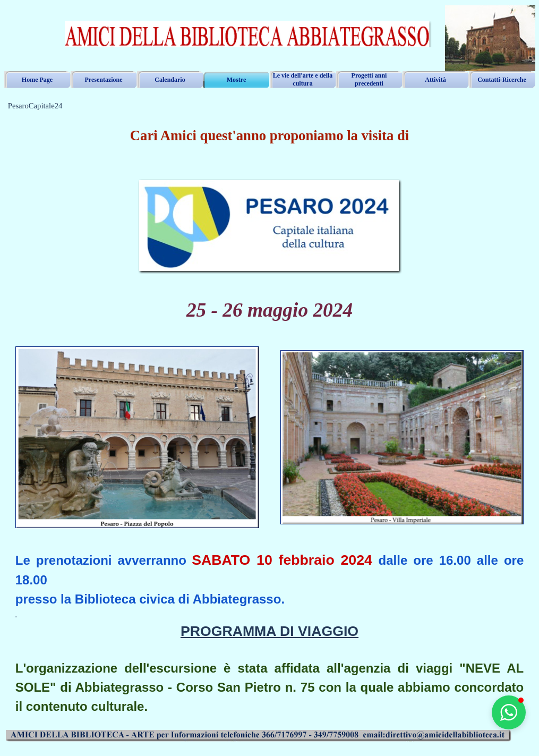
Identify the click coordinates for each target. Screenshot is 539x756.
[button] (509, 712)
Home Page (37, 80)
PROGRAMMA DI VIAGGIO (269, 631)
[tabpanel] (270, 141)
